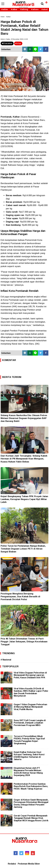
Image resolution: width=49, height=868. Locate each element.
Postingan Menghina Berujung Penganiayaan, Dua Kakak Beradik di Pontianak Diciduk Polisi (20, 597)
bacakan (7, 43)
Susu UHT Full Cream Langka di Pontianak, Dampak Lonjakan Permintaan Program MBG (30, 723)
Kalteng (24, 9)
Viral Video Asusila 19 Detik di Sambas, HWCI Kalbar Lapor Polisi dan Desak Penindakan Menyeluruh (31, 692)
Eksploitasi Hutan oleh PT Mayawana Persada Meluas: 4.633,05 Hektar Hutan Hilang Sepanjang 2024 (28, 772)
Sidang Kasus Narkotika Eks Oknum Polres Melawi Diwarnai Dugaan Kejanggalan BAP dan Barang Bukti (24, 418)
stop (18, 43)
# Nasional (6, 660)
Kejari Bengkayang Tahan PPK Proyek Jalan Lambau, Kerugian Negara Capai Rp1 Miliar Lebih (24, 499)
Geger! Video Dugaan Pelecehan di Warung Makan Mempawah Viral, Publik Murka (30, 707)
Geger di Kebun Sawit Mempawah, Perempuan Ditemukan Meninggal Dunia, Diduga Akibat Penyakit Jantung (31, 803)
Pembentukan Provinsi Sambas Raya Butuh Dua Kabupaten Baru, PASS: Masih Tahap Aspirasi (31, 786)
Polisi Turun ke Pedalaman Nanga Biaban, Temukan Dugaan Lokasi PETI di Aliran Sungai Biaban (23, 549)
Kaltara (35, 9)
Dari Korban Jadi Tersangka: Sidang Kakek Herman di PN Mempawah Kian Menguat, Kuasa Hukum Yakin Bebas (24, 459)
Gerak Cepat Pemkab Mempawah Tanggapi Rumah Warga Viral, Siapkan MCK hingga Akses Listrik (31, 818)
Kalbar (14, 9)
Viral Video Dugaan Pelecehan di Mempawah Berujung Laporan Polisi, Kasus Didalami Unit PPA (30, 675)
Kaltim (5, 9)
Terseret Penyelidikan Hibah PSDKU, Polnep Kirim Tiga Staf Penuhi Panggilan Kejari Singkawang (29, 740)
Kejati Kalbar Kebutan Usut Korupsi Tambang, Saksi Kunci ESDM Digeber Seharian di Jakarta (29, 756)
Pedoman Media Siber (29, 864)
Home (3, 17)
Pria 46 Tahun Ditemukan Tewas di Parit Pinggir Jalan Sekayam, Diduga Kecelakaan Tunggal (24, 642)
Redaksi (12, 864)
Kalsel (45, 9)
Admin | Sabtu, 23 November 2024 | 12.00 (14, 39)
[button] (46, 1)
